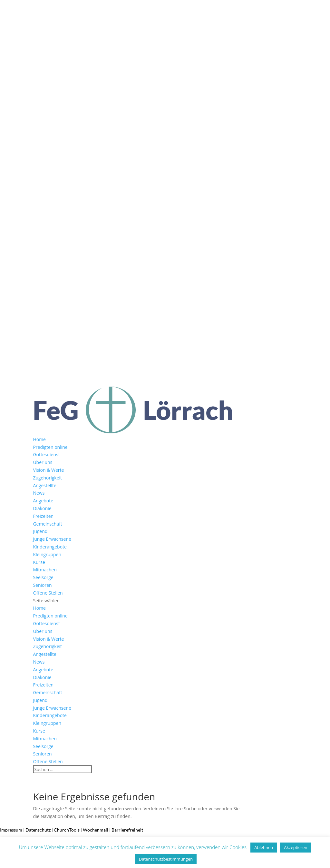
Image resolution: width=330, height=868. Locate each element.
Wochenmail (96, 830)
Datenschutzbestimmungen (166, 859)
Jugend (40, 531)
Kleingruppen (47, 554)
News (39, 493)
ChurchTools (67, 830)
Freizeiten (43, 516)
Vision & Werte (48, 470)
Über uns (43, 462)
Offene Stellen (48, 593)
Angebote (43, 501)
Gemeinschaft (47, 524)
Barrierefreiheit (127, 830)
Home (39, 439)
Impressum (11, 830)
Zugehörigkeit (47, 478)
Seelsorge (43, 577)
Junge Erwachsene (52, 539)
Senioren (42, 585)
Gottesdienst (46, 454)
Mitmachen (45, 570)
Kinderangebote (50, 547)
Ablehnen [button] (264, 847)
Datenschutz (38, 830)
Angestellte (44, 485)
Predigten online (50, 447)
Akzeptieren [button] (296, 847)
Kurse (39, 562)
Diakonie (42, 508)
